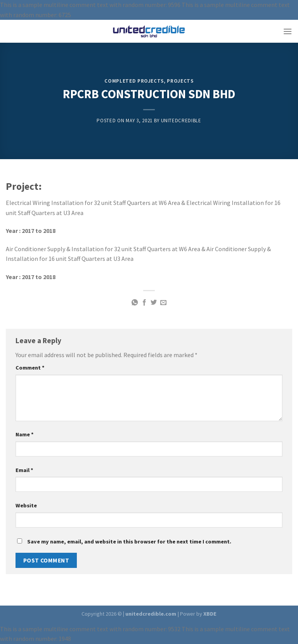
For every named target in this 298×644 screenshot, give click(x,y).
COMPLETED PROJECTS (134, 81)
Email (24, 470)
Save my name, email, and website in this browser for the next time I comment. (129, 542)
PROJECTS (180, 81)
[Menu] (288, 31)
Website (26, 505)
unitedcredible (181, 121)
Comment (30, 368)
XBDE (210, 614)
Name (25, 434)
